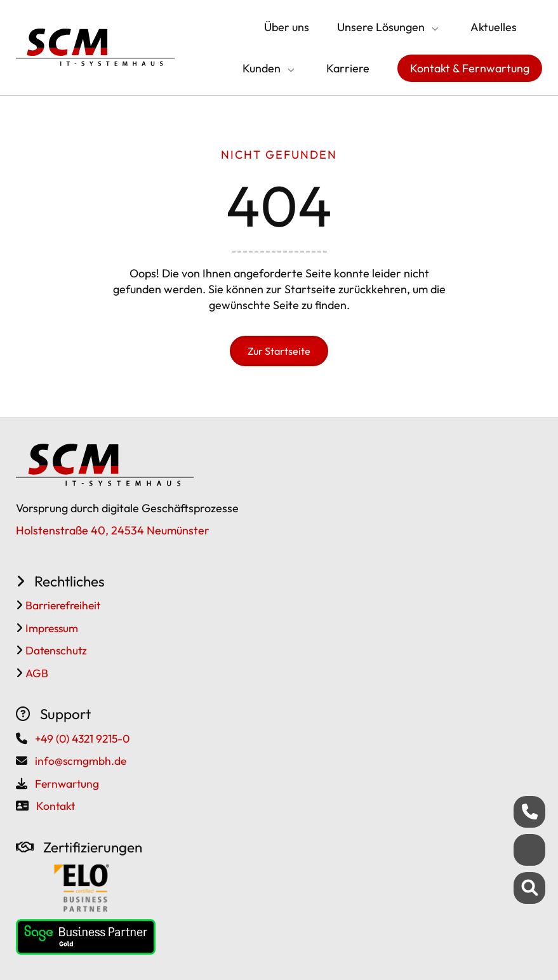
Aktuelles (494, 27)
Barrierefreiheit (62, 605)
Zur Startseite (279, 351)
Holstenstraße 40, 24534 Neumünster (113, 530)
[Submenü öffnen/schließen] (434, 28)
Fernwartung (67, 784)
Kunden (262, 68)
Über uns (287, 27)
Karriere (348, 68)
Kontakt (56, 806)
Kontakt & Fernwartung (470, 68)
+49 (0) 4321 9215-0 (82, 738)
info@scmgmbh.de (81, 761)
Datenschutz (55, 650)
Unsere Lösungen (381, 27)
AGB (36, 673)
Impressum (50, 628)
